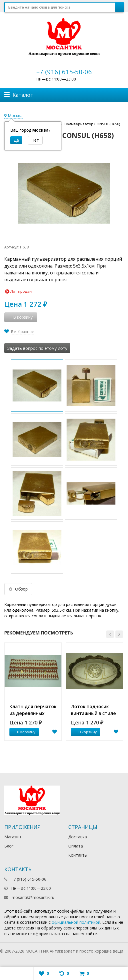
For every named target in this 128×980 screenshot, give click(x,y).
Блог (9, 846)
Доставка (78, 837)
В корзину (23, 732)
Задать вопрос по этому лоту (37, 348)
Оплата (76, 846)
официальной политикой (76, 922)
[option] (33, 692)
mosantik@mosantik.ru (33, 897)
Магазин (13, 837)
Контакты (78, 855)
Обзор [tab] (18, 589)
